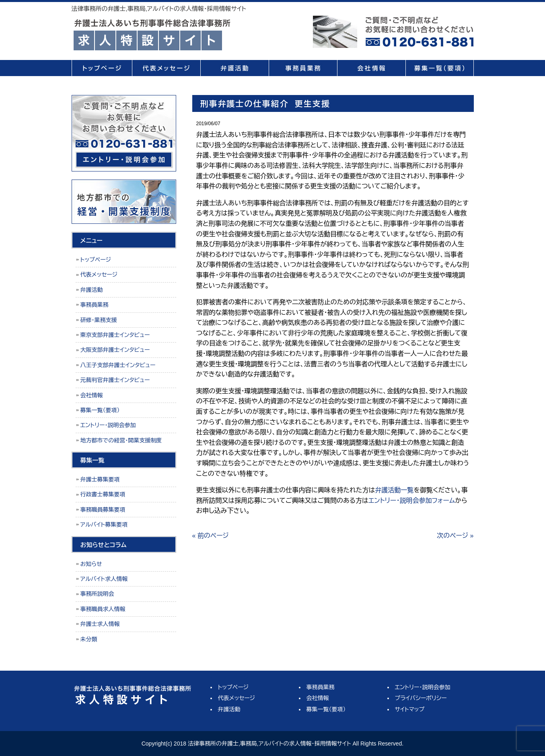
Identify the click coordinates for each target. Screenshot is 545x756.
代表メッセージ (166, 68)
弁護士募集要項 (100, 479)
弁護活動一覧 (394, 490)
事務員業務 (303, 68)
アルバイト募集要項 (104, 525)
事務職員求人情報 (103, 609)
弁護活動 (234, 68)
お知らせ (91, 564)
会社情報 (371, 68)
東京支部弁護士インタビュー (115, 335)
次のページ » (455, 536)
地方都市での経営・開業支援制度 (121, 440)
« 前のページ (211, 536)
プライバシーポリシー (421, 698)
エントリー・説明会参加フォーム (412, 501)
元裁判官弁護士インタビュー (115, 380)
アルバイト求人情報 (104, 579)
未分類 (89, 639)
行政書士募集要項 (103, 494)
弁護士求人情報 (100, 624)
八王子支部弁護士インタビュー (118, 365)
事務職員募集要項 (103, 510)
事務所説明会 (97, 594)
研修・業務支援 (99, 320)
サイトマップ (410, 709)
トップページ (102, 68)
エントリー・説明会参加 (108, 425)
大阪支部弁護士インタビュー (115, 350)
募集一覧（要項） (440, 68)
